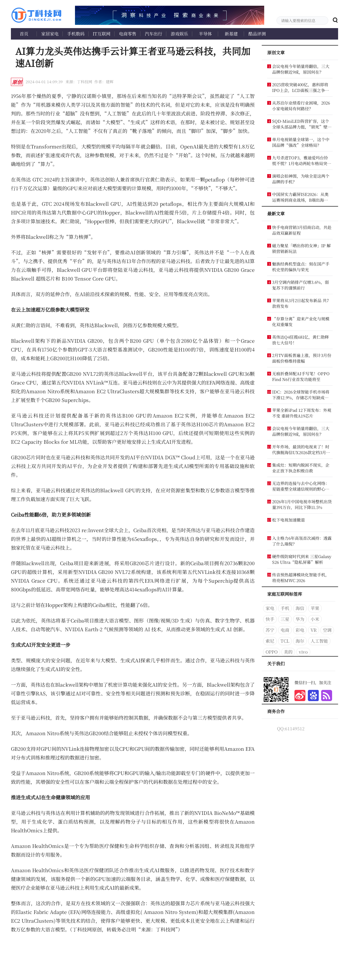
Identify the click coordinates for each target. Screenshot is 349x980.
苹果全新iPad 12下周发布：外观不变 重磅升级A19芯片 (302, 413)
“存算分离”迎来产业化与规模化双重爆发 (301, 321)
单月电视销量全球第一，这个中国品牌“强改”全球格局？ (301, 142)
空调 (327, 630)
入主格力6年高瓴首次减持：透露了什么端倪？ (302, 541)
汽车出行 (154, 34)
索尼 (270, 641)
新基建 (231, 34)
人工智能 (319, 641)
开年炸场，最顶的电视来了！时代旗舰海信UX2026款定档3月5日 (301, 449)
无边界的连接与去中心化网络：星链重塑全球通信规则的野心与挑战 (301, 486)
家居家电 (50, 34)
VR (314, 630)
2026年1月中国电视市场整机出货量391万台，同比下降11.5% (302, 504)
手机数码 (76, 34)
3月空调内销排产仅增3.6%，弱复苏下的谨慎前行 (300, 285)
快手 (270, 619)
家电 (270, 608)
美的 (288, 652)
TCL (285, 641)
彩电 (300, 630)
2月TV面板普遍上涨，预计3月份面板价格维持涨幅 (302, 358)
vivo (303, 652)
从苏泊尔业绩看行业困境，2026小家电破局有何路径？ (301, 106)
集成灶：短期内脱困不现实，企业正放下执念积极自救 (301, 468)
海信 (300, 608)
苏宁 (270, 630)
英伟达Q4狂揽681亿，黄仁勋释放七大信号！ (300, 340)
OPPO (272, 652)
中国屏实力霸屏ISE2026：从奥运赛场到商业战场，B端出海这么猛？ (300, 197)
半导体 (205, 34)
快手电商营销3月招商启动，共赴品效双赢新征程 (302, 230)
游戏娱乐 (179, 34)
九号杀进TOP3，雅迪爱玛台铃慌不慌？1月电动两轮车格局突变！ (300, 160)
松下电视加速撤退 (288, 520)
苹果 (315, 608)
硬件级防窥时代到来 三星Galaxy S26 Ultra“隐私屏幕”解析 (302, 559)
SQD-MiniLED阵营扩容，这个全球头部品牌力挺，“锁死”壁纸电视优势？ (302, 124)
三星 (285, 619)
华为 (300, 619)
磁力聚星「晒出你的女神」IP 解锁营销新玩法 (301, 248)
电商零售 (128, 34)
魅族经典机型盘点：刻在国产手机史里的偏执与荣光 (301, 267)
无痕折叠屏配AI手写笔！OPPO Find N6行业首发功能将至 (301, 376)
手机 (285, 608)
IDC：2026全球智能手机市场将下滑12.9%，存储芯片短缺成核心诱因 (301, 395)
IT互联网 (102, 34)
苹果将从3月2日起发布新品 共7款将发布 (300, 303)
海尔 (300, 641)
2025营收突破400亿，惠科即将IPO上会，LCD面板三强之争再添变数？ (301, 87)
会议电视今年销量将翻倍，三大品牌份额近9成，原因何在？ (301, 69)
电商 (285, 630)
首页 (24, 34)
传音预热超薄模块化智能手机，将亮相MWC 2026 (301, 577)
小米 (315, 619)
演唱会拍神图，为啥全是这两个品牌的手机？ (301, 179)
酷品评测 (257, 34)
